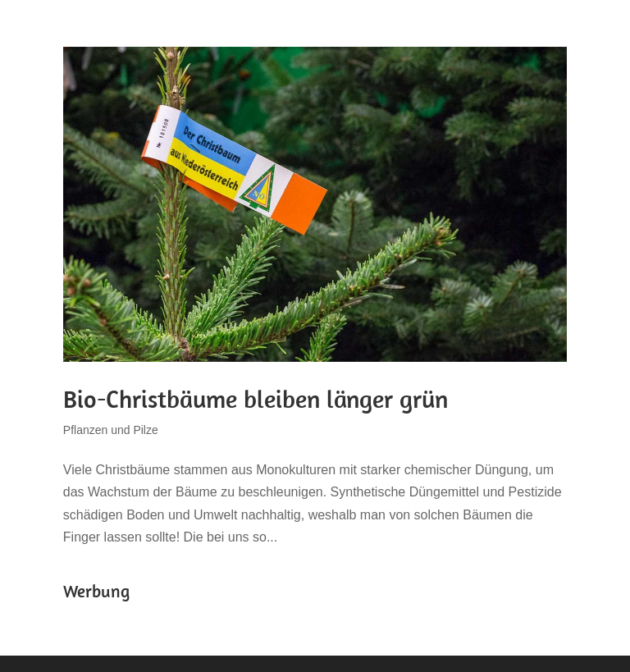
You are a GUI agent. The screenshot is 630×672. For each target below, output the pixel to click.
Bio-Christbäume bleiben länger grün (256, 399)
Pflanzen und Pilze (111, 430)
